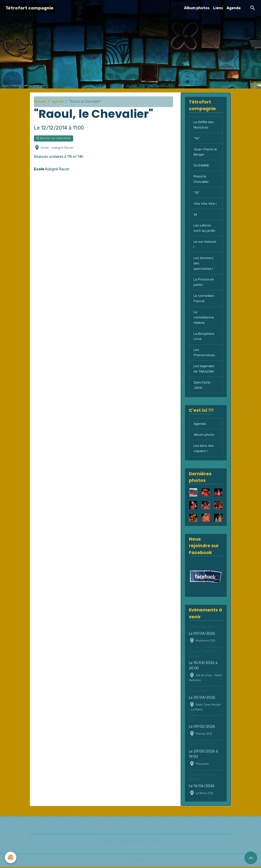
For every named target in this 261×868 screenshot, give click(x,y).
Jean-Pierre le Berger (205, 152)
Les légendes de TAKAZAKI (204, 370)
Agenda (234, 8)
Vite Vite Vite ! (205, 204)
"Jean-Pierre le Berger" (202, 655)
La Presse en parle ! (204, 283)
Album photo (204, 436)
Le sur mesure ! (205, 245)
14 (195, 215)
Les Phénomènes (204, 353)
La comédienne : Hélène (204, 318)
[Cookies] (11, 857)
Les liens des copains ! (204, 450)
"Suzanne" (198, 692)
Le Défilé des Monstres (204, 125)
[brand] (29, 8)
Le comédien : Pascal (205, 299)
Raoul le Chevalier (201, 179)
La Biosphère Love (204, 337)
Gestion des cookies (131, 861)
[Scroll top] (251, 858)
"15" (197, 193)
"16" (197, 138)
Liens (218, 8)
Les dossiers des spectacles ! (203, 264)
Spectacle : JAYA (203, 386)
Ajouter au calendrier (54, 138)
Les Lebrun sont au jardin (205, 228)
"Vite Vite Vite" (203, 628)
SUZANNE (201, 166)
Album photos (197, 8)
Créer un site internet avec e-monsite (130, 842)
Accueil (40, 102)
